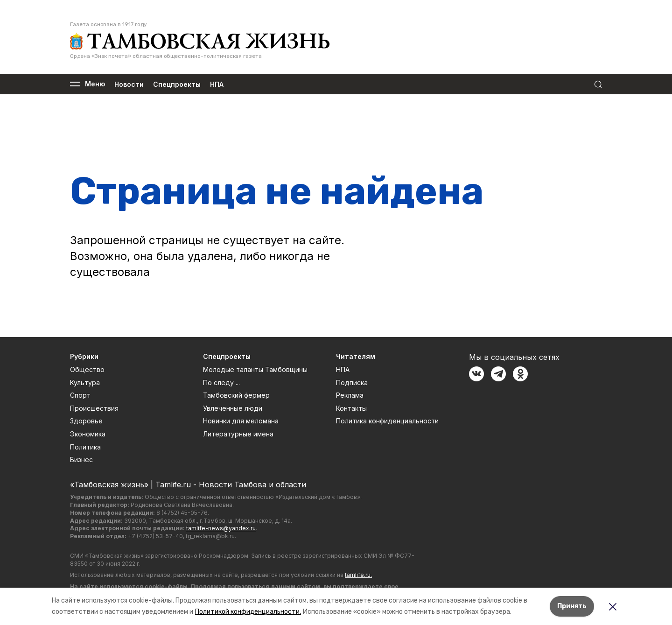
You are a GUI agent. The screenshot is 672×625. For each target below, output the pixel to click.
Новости (129, 84)
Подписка (352, 383)
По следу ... (221, 383)
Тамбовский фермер (236, 395)
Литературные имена (238, 434)
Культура (85, 383)
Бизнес (81, 460)
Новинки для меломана (241, 421)
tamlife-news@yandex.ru (221, 528)
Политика (85, 447)
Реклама (350, 395)
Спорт (80, 395)
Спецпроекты (177, 84)
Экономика (88, 434)
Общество (87, 369)
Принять (572, 606)
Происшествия (94, 408)
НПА (217, 84)
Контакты (351, 408)
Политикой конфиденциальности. (248, 612)
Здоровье (86, 421)
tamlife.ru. (358, 575)
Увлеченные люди (233, 408)
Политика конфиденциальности (387, 421)
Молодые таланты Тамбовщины (255, 369)
